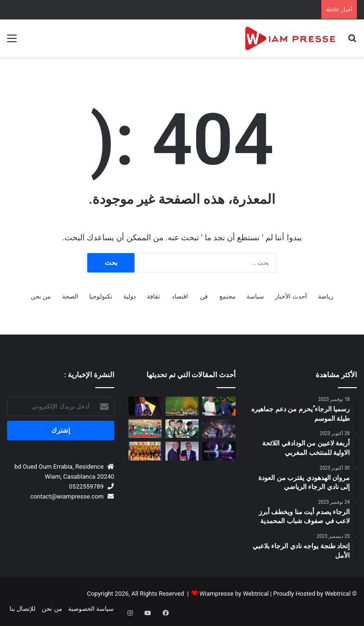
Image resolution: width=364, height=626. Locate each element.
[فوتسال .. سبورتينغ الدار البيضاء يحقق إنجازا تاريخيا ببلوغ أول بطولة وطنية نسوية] (145, 451)
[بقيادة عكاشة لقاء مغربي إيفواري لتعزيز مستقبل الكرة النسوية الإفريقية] (219, 406)
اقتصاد (180, 296)
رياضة (326, 296)
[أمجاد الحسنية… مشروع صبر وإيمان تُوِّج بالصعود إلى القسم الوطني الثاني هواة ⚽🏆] (145, 429)
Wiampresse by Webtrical (234, 594)
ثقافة (154, 296)
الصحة (70, 296)
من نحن (41, 296)
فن (204, 296)
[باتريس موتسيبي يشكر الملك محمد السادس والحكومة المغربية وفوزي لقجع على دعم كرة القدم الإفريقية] (145, 406)
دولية (130, 296)
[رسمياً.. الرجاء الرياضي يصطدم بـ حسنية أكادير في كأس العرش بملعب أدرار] (182, 429)
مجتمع (227, 296)
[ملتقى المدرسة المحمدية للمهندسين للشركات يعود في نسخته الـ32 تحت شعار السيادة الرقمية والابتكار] (219, 451)
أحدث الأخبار (291, 296)
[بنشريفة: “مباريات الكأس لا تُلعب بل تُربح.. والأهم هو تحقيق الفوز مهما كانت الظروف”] (219, 429)
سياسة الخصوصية (91, 609)
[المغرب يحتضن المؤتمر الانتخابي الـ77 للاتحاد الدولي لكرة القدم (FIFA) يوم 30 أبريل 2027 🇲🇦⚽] (182, 451)
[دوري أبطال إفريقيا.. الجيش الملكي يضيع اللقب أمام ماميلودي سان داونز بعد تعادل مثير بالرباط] (182, 406)
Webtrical (337, 594)
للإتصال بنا (23, 609)
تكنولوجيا (101, 296)
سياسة (255, 296)
